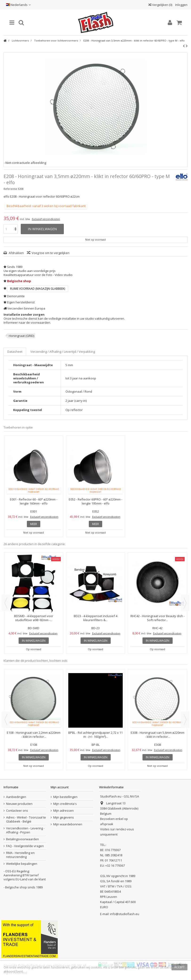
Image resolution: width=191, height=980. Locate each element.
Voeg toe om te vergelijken (51, 253)
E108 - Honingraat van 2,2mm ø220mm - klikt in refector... (34, 735)
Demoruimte (16, 296)
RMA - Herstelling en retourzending (20, 855)
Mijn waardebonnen (68, 824)
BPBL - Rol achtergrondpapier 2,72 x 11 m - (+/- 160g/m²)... (95, 735)
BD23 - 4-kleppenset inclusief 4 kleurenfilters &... (95, 618)
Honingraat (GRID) (21, 336)
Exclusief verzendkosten (46, 219)
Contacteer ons (17, 811)
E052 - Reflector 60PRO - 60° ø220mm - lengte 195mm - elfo (95, 501)
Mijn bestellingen (65, 797)
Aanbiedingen (16, 797)
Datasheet (15, 352)
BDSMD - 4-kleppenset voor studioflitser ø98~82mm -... (34, 618)
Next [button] (185, 603)
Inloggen (181, 5)
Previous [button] (6, 603)
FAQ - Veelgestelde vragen (25, 846)
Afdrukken (16, 253)
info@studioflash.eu (125, 914)
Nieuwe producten (19, 804)
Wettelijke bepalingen (22, 864)
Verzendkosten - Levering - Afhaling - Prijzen (25, 830)
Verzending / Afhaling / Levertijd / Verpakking (63, 352)
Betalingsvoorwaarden (22, 839)
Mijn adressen (63, 811)
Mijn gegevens (64, 817)
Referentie (10, 189)
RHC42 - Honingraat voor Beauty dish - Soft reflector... (158, 618)
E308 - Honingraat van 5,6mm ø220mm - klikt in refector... (158, 735)
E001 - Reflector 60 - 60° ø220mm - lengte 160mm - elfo (34, 501)
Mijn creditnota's (65, 804)
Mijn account (60, 787)
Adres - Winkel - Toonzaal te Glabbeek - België (26, 819)
